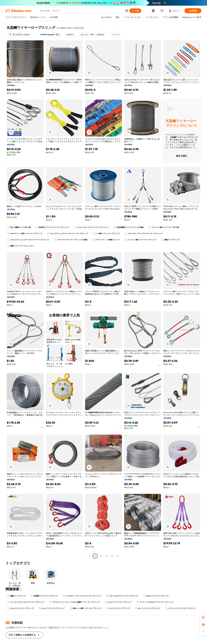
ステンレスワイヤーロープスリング (181, 608)
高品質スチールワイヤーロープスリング (53, 227)
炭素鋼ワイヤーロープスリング (44, 596)
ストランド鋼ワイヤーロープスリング (140, 240)
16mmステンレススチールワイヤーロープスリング (28, 240)
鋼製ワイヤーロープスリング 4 (21, 246)
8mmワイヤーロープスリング (52, 608)
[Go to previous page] (89, 556)
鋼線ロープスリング (171, 240)
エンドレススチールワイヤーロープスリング (26, 602)
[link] (203, 617)
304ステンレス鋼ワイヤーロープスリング (25, 234)
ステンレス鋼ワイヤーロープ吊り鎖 (164, 227)
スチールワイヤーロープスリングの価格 (71, 240)
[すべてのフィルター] (20, 35)
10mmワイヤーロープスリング (118, 602)
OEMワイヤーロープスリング (156, 596)
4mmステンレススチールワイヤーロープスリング (68, 234)
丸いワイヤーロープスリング (148, 608)
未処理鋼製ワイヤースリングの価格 (129, 227)
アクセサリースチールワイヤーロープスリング (82, 596)
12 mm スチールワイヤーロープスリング (91, 227)
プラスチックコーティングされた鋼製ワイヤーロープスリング (74, 602)
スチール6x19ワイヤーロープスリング (122, 596)
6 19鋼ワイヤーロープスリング (106, 234)
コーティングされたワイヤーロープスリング (155, 602)
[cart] (164, 11)
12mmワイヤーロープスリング (21, 608)
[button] (50, 73)
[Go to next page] (118, 556)
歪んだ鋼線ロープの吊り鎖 (19, 227)
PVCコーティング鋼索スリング (106, 240)
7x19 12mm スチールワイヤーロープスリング (144, 234)
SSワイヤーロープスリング (118, 608)
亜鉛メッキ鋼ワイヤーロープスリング (85, 608)
